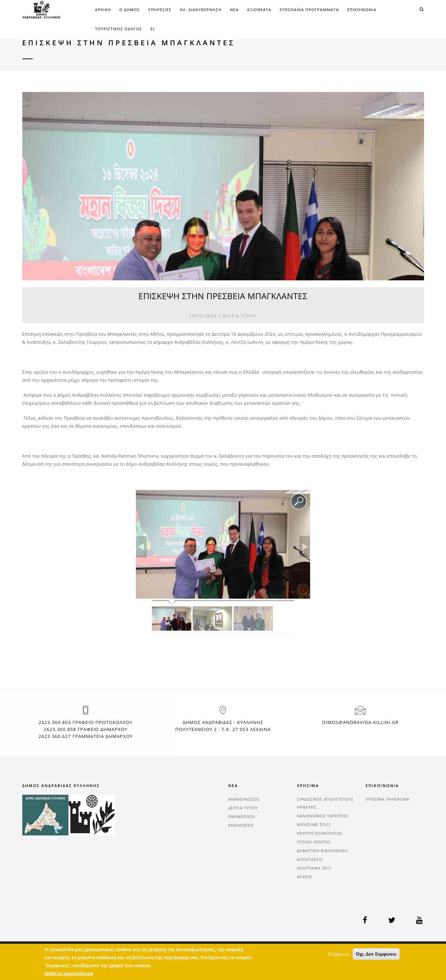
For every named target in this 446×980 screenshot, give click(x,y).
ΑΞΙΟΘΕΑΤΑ (259, 10)
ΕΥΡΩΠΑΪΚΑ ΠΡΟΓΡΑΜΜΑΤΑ (309, 10)
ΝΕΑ (234, 10)
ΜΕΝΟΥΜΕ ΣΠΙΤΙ (314, 825)
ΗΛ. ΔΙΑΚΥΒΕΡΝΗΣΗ (201, 10)
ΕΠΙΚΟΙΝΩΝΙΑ (362, 10)
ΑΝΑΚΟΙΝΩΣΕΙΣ (244, 799)
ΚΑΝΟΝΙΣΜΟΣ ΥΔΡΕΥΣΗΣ (322, 816)
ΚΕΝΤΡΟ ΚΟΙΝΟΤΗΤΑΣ (320, 833)
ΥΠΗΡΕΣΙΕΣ (160, 10)
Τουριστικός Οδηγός (119, 29)
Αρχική (103, 10)
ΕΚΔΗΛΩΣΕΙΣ (241, 825)
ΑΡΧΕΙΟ (305, 877)
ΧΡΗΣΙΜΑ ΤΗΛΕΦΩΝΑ (387, 799)
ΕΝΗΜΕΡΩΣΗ (242, 816)
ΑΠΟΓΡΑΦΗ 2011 (314, 868)
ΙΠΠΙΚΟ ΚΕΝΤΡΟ (314, 842)
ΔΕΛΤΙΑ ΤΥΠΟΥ (240, 316)
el (153, 29)
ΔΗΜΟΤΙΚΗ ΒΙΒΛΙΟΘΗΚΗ (322, 851)
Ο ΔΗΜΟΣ (129, 10)
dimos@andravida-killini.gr (360, 722)
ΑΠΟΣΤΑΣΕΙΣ (310, 859)
